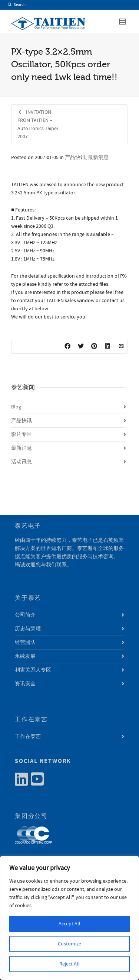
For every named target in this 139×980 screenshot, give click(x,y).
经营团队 (25, 643)
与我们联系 (54, 565)
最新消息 (98, 158)
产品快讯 (75, 158)
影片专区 (21, 434)
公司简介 (25, 615)
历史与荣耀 (28, 629)
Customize (69, 944)
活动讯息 (21, 462)
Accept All (69, 924)
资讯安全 (25, 684)
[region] (69, 918)
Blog (16, 407)
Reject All (69, 964)
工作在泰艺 (28, 737)
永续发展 (25, 656)
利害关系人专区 (33, 670)
